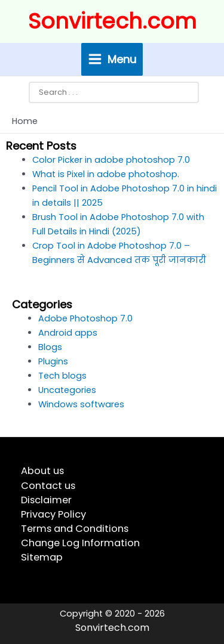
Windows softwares (81, 404)
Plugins (53, 361)
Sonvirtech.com (112, 21)
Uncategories (67, 390)
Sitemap (42, 557)
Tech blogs (62, 376)
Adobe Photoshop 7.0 (85, 318)
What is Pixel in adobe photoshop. (106, 174)
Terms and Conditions (75, 529)
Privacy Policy (53, 514)
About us (42, 471)
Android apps (68, 333)
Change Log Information (80, 543)
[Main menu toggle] (112, 59)
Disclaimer (46, 500)
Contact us (48, 486)
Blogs (50, 347)
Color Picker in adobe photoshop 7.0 (111, 160)
